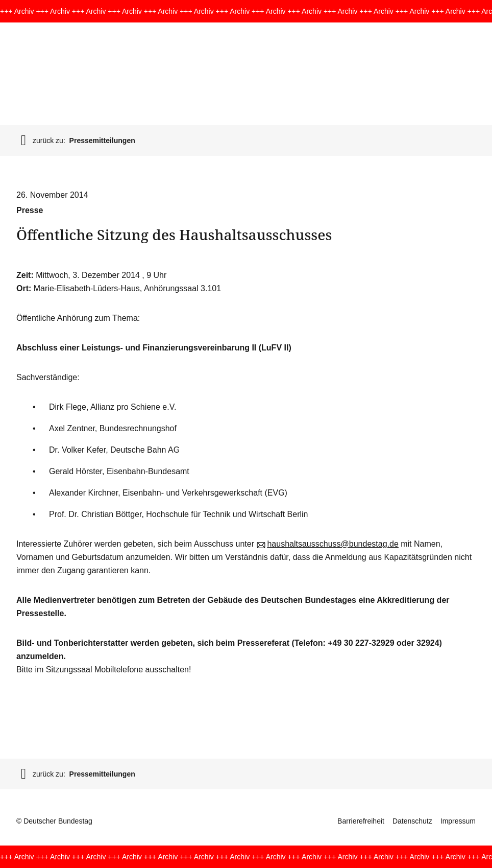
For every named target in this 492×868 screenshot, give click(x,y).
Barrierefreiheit (361, 821)
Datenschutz (412, 821)
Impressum (458, 821)
